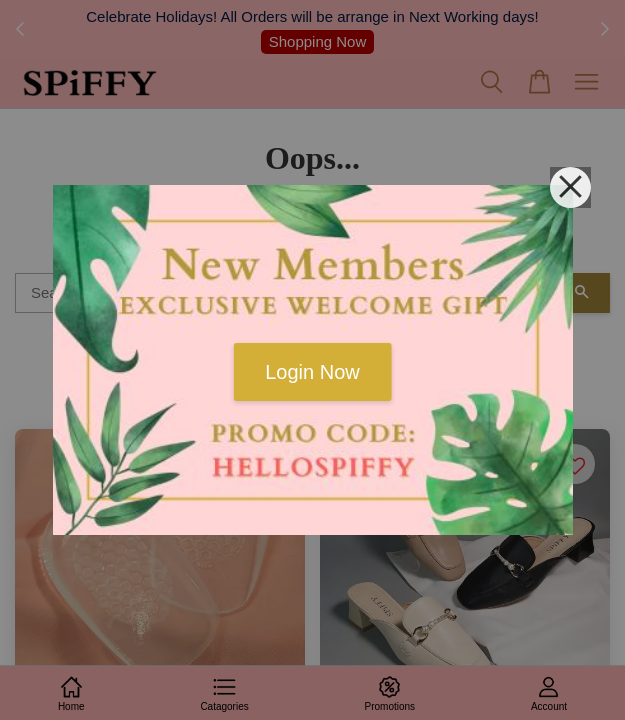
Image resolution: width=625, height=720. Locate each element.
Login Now (312, 372)
